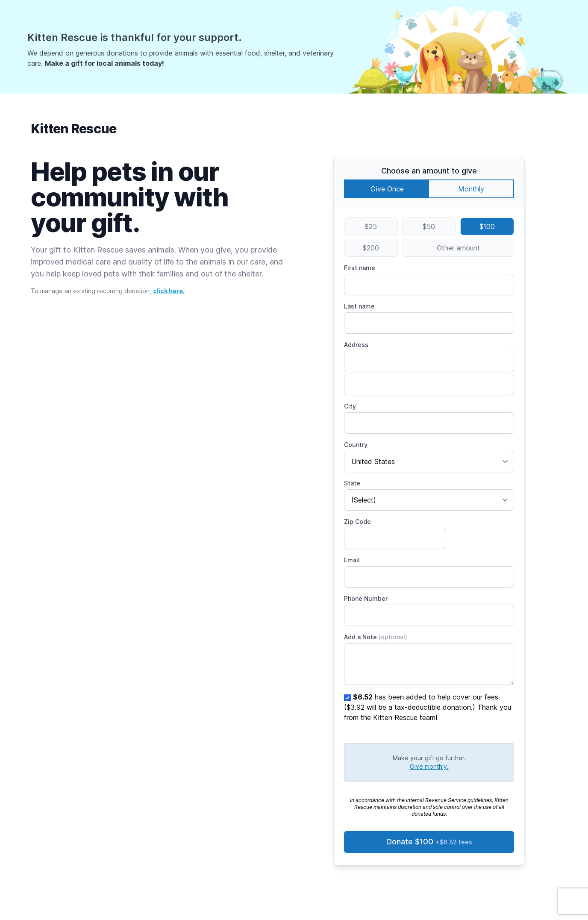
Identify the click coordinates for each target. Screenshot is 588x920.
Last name (359, 306)
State (352, 483)
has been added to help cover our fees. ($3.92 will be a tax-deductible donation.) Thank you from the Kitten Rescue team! (428, 707)
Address (356, 345)
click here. (169, 291)
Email (352, 560)
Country (356, 445)
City (350, 406)
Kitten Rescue (73, 129)
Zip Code (357, 522)
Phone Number (366, 598)
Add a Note (376, 637)
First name (360, 268)
